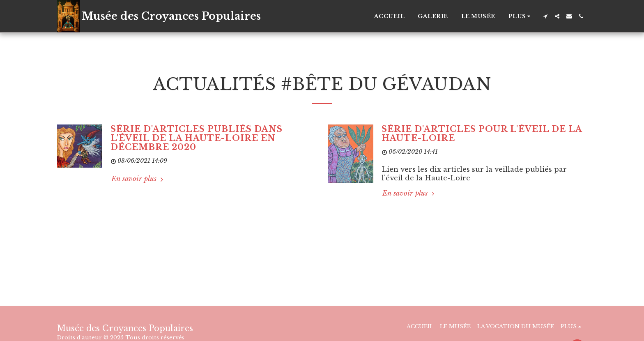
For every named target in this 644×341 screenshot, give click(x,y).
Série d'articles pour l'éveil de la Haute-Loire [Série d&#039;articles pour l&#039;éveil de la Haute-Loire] (482, 134)
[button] (545, 16)
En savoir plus (138, 179)
